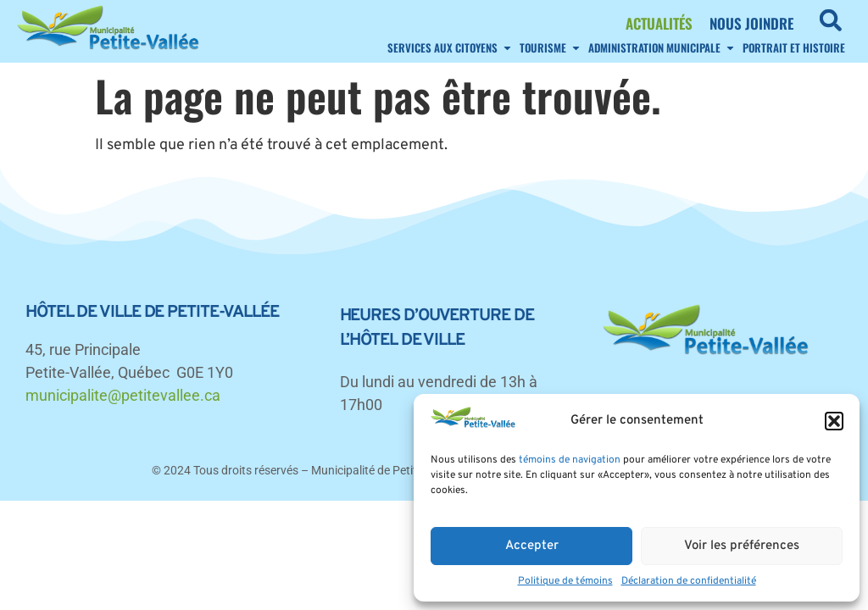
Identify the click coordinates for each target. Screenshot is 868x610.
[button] (834, 421)
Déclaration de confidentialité (689, 581)
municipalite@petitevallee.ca (123, 395)
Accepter (532, 546)
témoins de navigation (570, 460)
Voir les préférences (742, 546)
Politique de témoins (565, 581)
